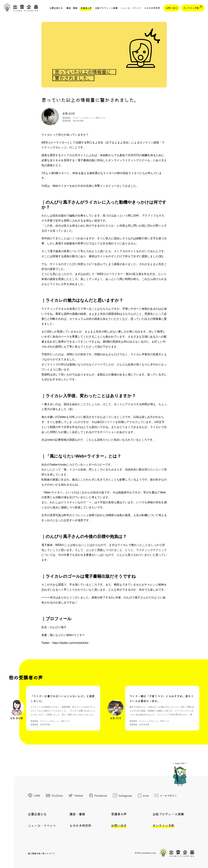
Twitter (76, 795)
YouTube (54, 795)
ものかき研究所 (152, 8)
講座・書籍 (72, 8)
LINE (34, 795)
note (143, 795)
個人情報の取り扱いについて (41, 853)
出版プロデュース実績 (106, 8)
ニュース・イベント (131, 8)
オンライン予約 (191, 8)
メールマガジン (166, 795)
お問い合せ (172, 8)
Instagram (122, 795)
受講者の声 (86, 8)
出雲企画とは (56, 8)
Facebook (98, 795)
